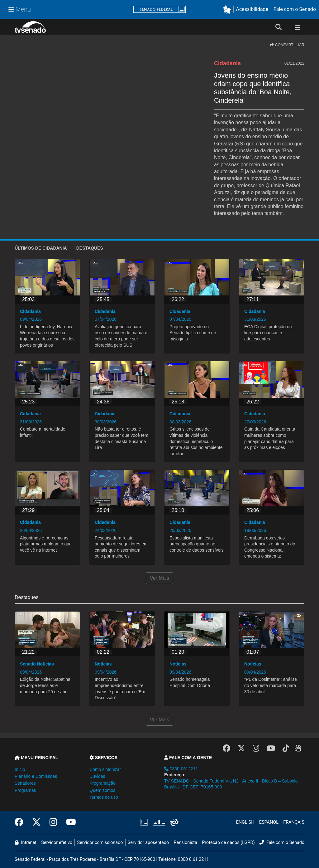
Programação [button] (102, 783)
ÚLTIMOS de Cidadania (41, 248)
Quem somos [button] (102, 790)
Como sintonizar (105, 769)
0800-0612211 (181, 769)
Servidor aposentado (148, 843)
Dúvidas (97, 776)
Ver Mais (159, 578)
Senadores (25, 783)
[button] (228, 10)
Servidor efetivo (57, 843)
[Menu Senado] (20, 9)
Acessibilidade (252, 9)
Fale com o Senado (295, 9)
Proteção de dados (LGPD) (228, 843)
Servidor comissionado (100, 843)
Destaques (90, 248)
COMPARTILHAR (287, 45)
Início (20, 769)
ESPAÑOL (269, 822)
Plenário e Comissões (36, 776)
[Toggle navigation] (298, 27)
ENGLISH (245, 822)
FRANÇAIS (294, 822)
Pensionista (186, 843)
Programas (25, 790)
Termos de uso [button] (104, 797)
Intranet (26, 843)
